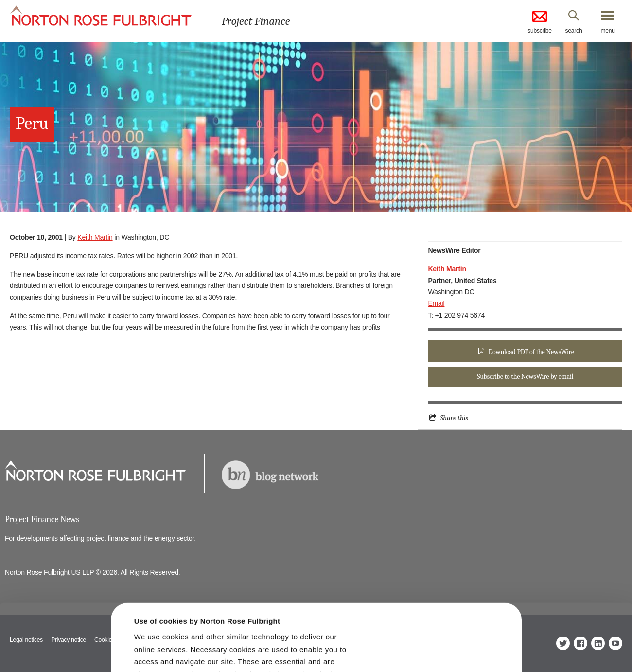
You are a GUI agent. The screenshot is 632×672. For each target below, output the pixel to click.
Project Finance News (42, 520)
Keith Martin (95, 237)
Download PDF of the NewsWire (531, 352)
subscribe (540, 21)
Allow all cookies (190, 645)
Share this (454, 418)
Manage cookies (321, 649)
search (574, 31)
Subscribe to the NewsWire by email (525, 377)
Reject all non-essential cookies (451, 649)
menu (607, 31)
